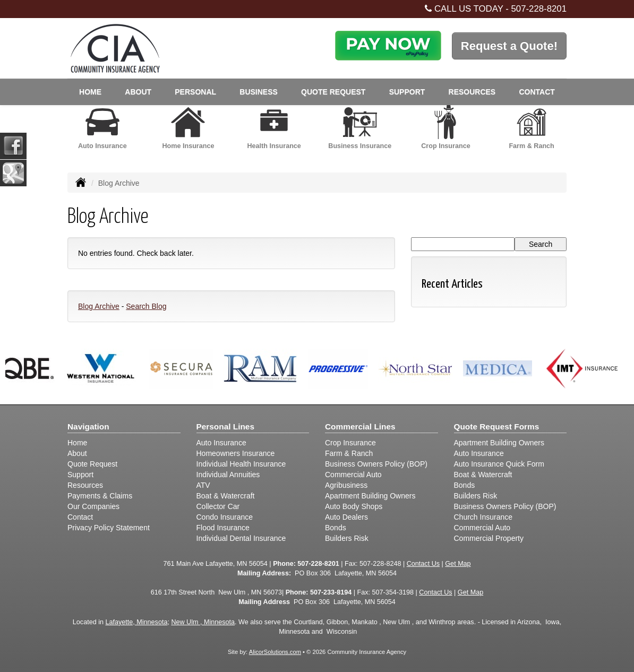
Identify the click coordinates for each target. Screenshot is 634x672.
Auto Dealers (346, 517)
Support (80, 475)
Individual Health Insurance (241, 464)
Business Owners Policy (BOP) (376, 464)
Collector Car (218, 506)
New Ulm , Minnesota (203, 622)
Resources (85, 485)
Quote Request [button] (333, 92)
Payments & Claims (100, 496)
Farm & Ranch (349, 453)
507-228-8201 (539, 9)
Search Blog (146, 306)
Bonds (336, 528)
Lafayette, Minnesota (136, 622)
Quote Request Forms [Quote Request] (497, 427)
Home (90, 92)
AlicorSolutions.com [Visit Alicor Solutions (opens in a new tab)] (275, 652)
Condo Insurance (225, 517)
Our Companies (93, 506)
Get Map (458, 564)
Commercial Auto (353, 475)
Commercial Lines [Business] (360, 427)
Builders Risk (347, 538)
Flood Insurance (223, 528)
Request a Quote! (509, 46)
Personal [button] (195, 92)
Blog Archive (99, 306)
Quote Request (92, 464)
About (77, 453)
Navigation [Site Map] (88, 427)
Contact (80, 517)
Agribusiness (346, 485)
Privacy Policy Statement (109, 528)
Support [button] (407, 92)
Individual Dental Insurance (241, 538)
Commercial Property (489, 538)
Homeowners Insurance (236, 453)
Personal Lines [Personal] (226, 427)
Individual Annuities (228, 475)
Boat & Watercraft (226, 496)
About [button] (138, 92)
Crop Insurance (350, 443)
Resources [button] (472, 92)
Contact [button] (537, 92)
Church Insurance (483, 517)
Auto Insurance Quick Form (499, 464)
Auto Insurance (221, 443)
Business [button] (259, 92)
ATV (203, 485)
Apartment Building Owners (370, 496)
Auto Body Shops (354, 506)
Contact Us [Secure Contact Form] (423, 564)
